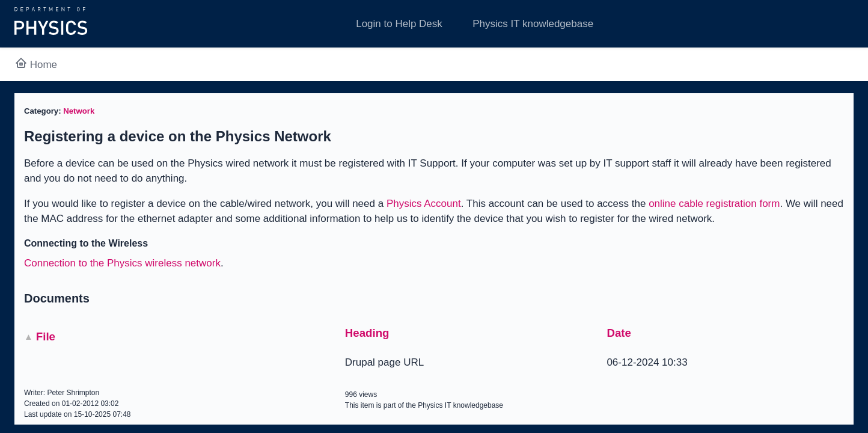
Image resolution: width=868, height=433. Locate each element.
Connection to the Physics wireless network (122, 263)
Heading (367, 333)
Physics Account (424, 204)
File (46, 336)
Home (36, 65)
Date (619, 333)
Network (79, 111)
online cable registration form (714, 204)
